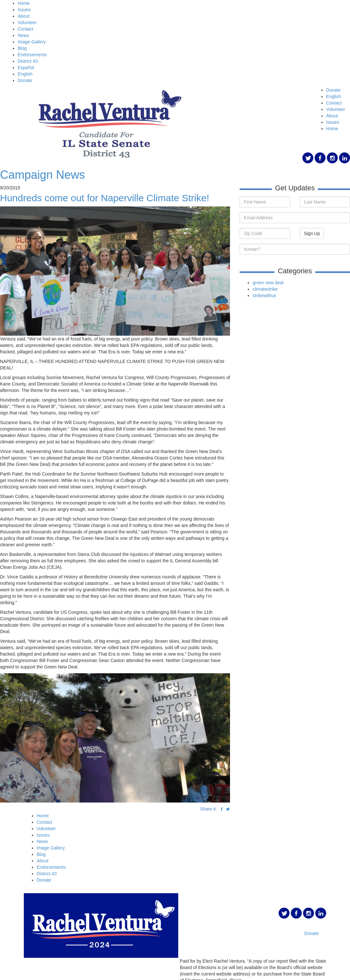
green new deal (268, 283)
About (24, 16)
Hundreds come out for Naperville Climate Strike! (105, 198)
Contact (25, 29)
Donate (25, 80)
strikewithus (264, 295)
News (23, 35)
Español (26, 68)
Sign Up (312, 233)
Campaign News (42, 175)
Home (24, 3)
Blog (22, 48)
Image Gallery (32, 42)
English (25, 74)
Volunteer (27, 23)
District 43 (28, 61)
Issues (24, 10)
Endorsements (32, 55)
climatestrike (265, 289)
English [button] (334, 96)
